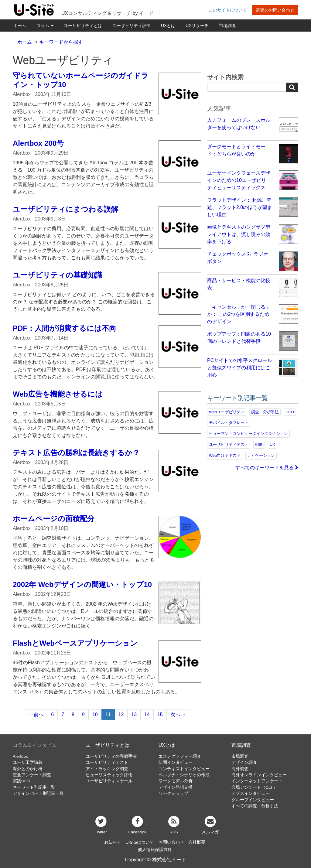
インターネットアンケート (257, 781)
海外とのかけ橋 (28, 769)
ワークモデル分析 (176, 781)
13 (134, 714)
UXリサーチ (197, 26)
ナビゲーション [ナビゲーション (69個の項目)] (261, 455)
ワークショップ (173, 793)
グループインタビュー (253, 800)
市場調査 (227, 26)
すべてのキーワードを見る (267, 468)
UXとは (168, 26)
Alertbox (20, 756)
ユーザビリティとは (83, 26)
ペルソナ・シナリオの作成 (184, 775)
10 (95, 714)
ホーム (20, 26)
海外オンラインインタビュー (259, 775)
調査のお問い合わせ (275, 10)
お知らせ (113, 842)
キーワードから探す (61, 42)
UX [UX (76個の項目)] (272, 444)
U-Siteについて (140, 842)
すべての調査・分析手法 (255, 806)
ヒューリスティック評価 (109, 775)
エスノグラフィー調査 (180, 756)
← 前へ (36, 714)
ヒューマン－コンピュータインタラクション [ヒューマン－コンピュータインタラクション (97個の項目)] (248, 434)
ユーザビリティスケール (109, 781)
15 (160, 714)
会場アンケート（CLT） (254, 787)
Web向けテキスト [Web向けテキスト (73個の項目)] (225, 455)
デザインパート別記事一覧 (38, 793)
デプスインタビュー (251, 793)
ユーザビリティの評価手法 (111, 756)
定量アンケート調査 (32, 775)
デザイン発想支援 (176, 787)
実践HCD (21, 781)
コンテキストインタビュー (184, 769)
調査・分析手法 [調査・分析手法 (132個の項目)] (265, 412)
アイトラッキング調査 (107, 769)
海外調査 (240, 769)
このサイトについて (228, 10)
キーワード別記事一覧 (34, 787)
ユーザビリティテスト (107, 762)
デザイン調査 (244, 762)
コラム (45, 26)
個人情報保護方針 (155, 850)
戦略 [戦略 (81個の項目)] (259, 444)
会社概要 (197, 842)
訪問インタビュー (176, 762)
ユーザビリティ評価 (132, 26)
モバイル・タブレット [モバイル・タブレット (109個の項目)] (229, 423)
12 (121, 714)
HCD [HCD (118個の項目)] (290, 412)
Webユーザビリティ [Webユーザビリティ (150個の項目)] (227, 412)
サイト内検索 (225, 77)
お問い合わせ (171, 842)
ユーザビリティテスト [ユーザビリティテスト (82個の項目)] (229, 444)
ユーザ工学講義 (28, 762)
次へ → (178, 714)
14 (147, 714)
